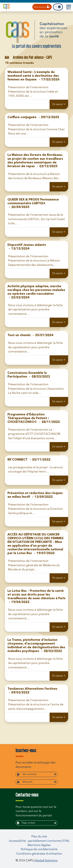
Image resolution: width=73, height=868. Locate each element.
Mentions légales (39, 845)
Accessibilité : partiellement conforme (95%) (39, 841)
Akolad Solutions (46, 861)
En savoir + (59, 104)
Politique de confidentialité (39, 849)
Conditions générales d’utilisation (39, 854)
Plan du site (39, 837)
